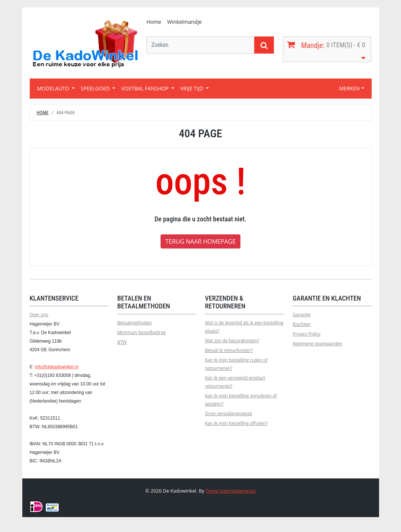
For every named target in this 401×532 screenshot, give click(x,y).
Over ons (39, 315)
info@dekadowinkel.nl (57, 367)
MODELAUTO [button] (54, 88)
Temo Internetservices (231, 491)
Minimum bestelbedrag (142, 332)
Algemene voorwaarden (318, 344)
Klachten (302, 324)
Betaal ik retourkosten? (229, 350)
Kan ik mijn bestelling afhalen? (237, 423)
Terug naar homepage (200, 241)
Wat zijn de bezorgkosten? (232, 341)
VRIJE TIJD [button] (192, 88)
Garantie (302, 315)
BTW (122, 342)
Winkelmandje (185, 22)
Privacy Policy (307, 334)
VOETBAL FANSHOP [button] (145, 88)
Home (154, 22)
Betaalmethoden (135, 323)
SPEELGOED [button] (96, 88)
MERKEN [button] (349, 88)
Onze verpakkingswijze (229, 414)
